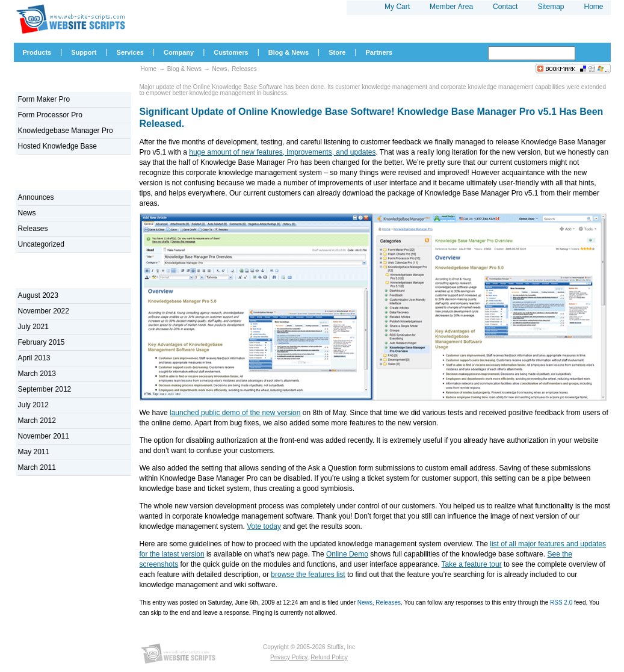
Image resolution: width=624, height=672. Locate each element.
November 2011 (44, 436)
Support (84, 52)
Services (130, 52)
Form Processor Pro (50, 115)
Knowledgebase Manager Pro (66, 131)
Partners (379, 52)
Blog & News (184, 69)
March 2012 (37, 421)
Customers (231, 52)
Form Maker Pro (44, 99)
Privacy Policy (289, 657)
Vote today (264, 526)
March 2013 (37, 374)
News (365, 603)
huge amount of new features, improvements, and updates (282, 152)
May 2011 (34, 452)
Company (179, 52)
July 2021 (33, 327)
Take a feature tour (472, 564)
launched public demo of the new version (235, 413)
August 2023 (38, 295)
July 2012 (33, 405)
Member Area (451, 7)
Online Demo (347, 554)
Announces (36, 197)
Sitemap (551, 7)
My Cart (397, 7)
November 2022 (44, 311)
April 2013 (34, 358)
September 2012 (45, 389)
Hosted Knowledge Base (57, 146)
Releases (388, 603)
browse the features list (308, 575)
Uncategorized (41, 244)
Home (149, 69)
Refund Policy (329, 657)
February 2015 (42, 342)
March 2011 (37, 467)
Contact (505, 7)
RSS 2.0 (561, 603)
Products (37, 52)
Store (337, 52)
